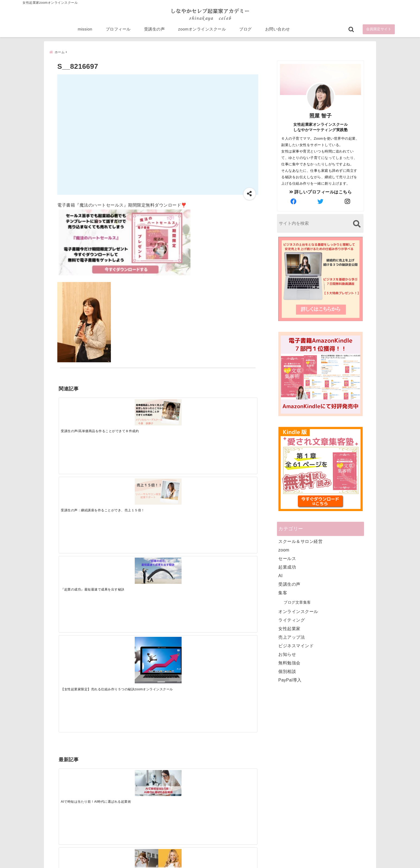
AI (280, 575)
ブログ (245, 30)
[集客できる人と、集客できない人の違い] (133, 495)
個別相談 (287, 671)
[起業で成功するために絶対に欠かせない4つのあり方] (182, 494)
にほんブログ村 (283, 829)
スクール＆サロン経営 (300, 541)
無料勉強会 (289, 662)
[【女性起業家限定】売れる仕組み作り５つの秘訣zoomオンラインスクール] (232, 419)
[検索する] (357, 223)
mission (85, 30)
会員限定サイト (379, 30)
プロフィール (118, 30)
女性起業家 (289, 628)
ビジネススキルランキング (292, 805)
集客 (283, 592)
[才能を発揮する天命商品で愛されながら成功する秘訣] (232, 495)
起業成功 (287, 567)
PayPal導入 (290, 679)
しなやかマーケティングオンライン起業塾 (197, 863)
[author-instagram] (348, 201)
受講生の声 (155, 30)
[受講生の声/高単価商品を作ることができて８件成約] (83, 410)
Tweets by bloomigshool (185, 732)
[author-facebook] (294, 201)
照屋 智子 (321, 115)
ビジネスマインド (296, 645)
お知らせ (287, 654)
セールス (287, 558)
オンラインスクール (298, 611)
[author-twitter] (321, 201)
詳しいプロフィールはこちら (321, 191)
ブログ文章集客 (297, 602)
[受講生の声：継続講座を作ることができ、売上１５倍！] (133, 410)
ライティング (292, 620)
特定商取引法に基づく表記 (185, 856)
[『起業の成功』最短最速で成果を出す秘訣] (182, 410)
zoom (284, 549)
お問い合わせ (278, 30)
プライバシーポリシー (239, 856)
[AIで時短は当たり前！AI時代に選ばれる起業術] (83, 494)
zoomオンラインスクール (202, 30)
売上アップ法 (292, 637)
